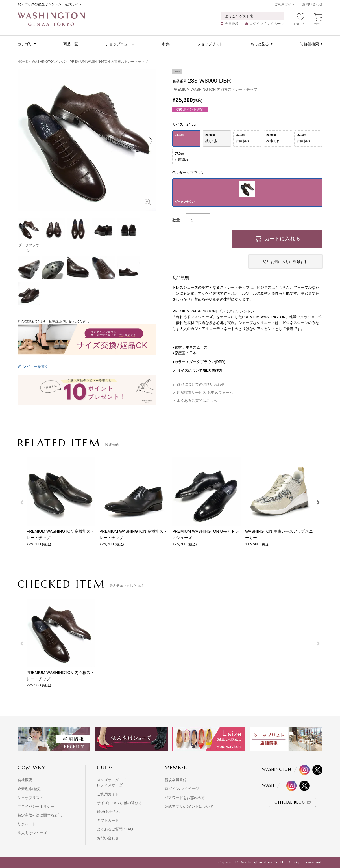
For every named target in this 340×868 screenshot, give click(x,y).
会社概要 (25, 780)
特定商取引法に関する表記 (40, 815)
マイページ (275, 24)
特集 (166, 44)
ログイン (256, 24)
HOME (23, 62)
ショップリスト (210, 44)
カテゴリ (25, 44)
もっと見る (260, 44)
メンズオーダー (110, 780)
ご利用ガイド (285, 4)
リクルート (27, 824)
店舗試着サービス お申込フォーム (205, 393)
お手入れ (113, 812)
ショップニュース (120, 44)
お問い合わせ (312, 4)
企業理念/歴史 (29, 789)
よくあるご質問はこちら (197, 400)
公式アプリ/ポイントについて (189, 807)
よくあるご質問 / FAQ (115, 829)
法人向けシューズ (32, 833)
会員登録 (232, 24)
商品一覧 (71, 44)
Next (151, 141)
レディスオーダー (112, 785)
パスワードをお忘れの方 (185, 798)
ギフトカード (108, 820)
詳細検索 (311, 44)
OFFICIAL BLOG (290, 802)
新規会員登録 (176, 780)
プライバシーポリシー (36, 807)
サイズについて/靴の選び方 (119, 803)
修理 (101, 812)
